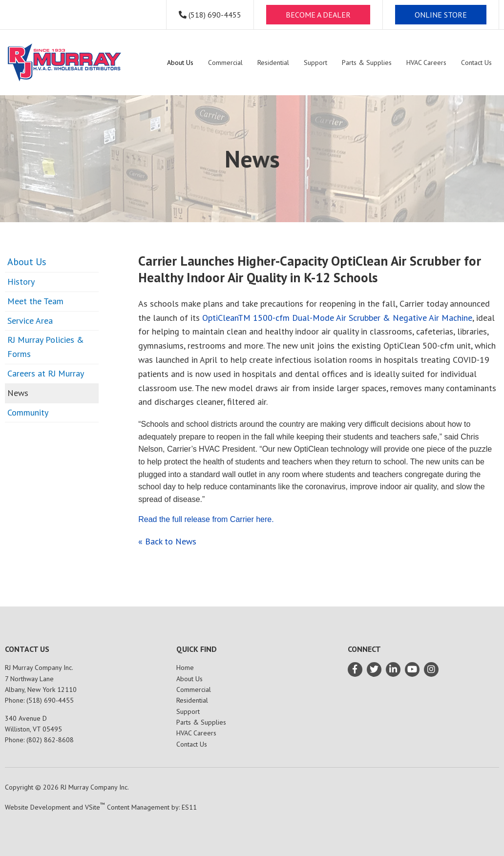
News (18, 393)
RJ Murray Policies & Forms (46, 347)
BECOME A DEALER (318, 15)
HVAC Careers (196, 733)
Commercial (194, 689)
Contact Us (192, 744)
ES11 (189, 807)
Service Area (30, 321)
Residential (192, 700)
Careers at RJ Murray (46, 373)
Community (28, 412)
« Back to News (167, 541)
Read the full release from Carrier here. (206, 519)
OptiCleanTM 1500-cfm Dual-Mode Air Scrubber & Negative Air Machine (337, 318)
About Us (27, 262)
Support (188, 711)
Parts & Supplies (201, 722)
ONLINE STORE (441, 15)
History (21, 282)
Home (185, 668)
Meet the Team (35, 301)
